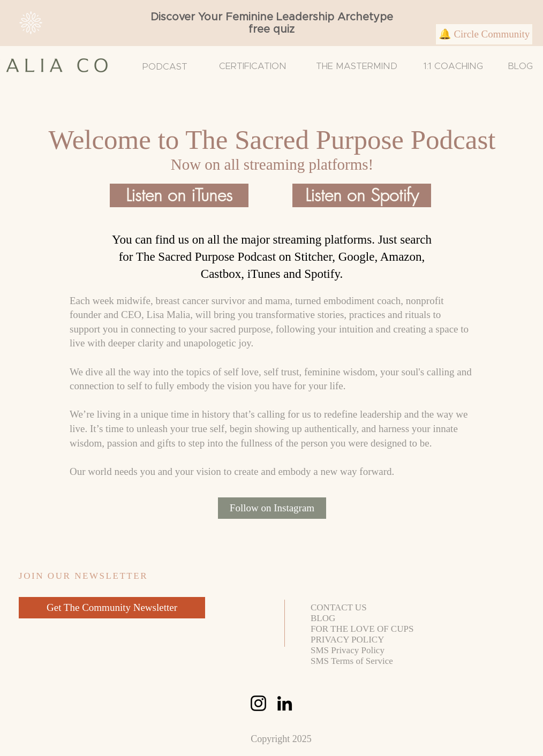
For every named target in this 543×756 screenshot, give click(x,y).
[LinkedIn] (285, 703)
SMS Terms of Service (352, 661)
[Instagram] (258, 703)
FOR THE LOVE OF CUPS (362, 629)
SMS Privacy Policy (348, 650)
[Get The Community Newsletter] (112, 608)
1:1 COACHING (453, 66)
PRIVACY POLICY (347, 640)
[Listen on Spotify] (362, 195)
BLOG (520, 66)
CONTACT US (339, 607)
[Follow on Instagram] (272, 508)
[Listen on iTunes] (179, 195)
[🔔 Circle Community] (484, 34)
